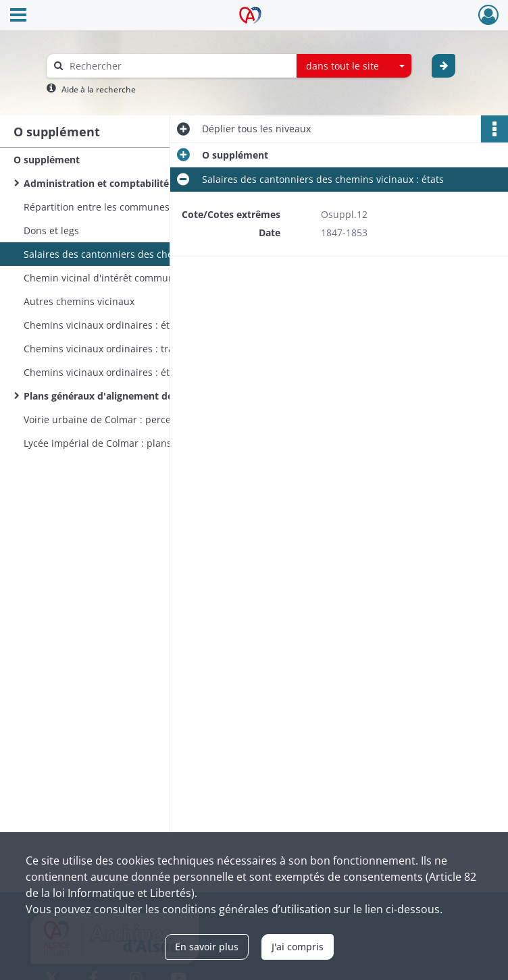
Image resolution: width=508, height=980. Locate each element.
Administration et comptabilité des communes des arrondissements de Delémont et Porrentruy (159, 183)
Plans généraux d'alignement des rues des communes (149, 396)
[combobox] (354, 66)
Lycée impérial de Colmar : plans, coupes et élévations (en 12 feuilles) (159, 443)
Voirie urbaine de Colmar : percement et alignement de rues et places (159, 419)
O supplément (47, 160)
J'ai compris (298, 947)
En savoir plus (207, 947)
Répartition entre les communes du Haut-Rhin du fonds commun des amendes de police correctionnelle (159, 207)
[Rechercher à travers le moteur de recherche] (178, 66)
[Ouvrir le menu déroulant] (18, 16)
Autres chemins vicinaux (79, 301)
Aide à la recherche (99, 89)
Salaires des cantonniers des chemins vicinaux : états (145, 254)
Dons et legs (51, 230)
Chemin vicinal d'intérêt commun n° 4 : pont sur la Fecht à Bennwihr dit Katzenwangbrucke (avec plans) (159, 278)
